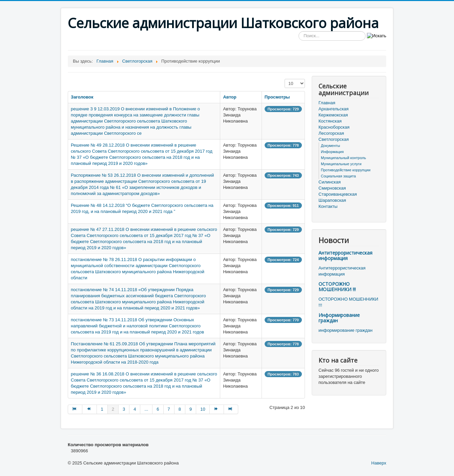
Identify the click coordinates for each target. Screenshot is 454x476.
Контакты (328, 206)
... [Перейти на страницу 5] (146, 409)
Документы (331, 146)
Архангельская (334, 109)
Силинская (329, 182)
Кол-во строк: (285, 79)
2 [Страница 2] (113, 409)
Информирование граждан (339, 318)
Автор (230, 97)
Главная (327, 103)
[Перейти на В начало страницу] (75, 409)
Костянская (330, 121)
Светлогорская (334, 139)
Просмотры (277, 97)
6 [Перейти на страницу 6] (158, 409)
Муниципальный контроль (343, 158)
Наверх (379, 463)
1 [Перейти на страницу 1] (102, 409)
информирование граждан (345, 330)
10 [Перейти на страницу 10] (203, 409)
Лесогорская (331, 133)
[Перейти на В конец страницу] (231, 409)
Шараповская (332, 200)
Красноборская (334, 127)
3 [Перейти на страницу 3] (124, 409)
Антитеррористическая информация (345, 255)
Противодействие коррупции (346, 170)
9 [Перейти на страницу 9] (191, 409)
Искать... (299, 31)
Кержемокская (333, 115)
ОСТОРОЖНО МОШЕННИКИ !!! (337, 287)
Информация (332, 152)
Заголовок (82, 97)
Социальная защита (338, 176)
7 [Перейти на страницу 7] (169, 409)
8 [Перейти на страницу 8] (180, 409)
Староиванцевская (338, 194)
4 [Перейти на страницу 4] (135, 409)
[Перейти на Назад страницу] (89, 409)
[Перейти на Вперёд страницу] (217, 409)
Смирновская (332, 188)
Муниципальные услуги (341, 164)
